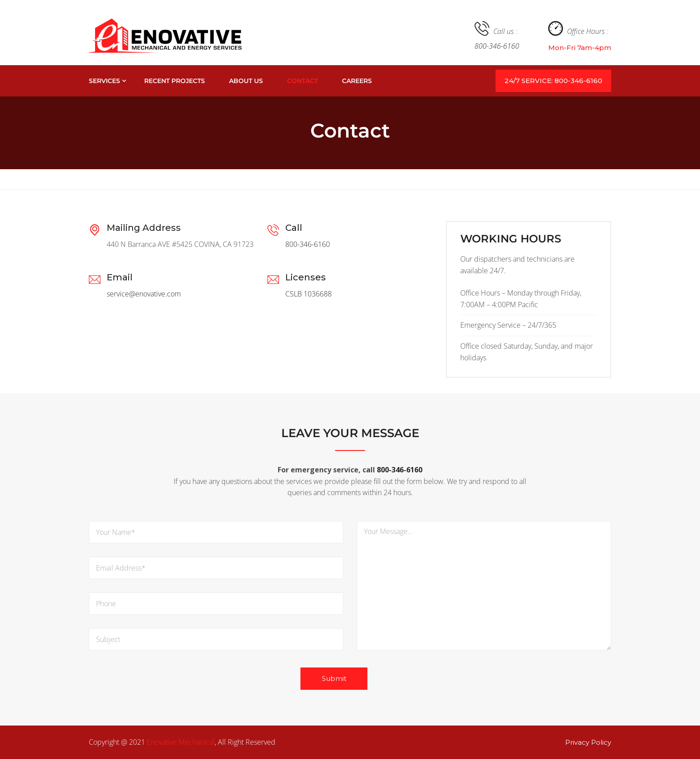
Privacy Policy (588, 742)
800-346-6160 (497, 46)
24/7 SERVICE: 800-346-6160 (553, 81)
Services (104, 81)
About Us (246, 81)
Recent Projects (175, 81)
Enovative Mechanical (181, 742)
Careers (357, 81)
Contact (302, 81)
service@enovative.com (144, 294)
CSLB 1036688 (308, 294)
